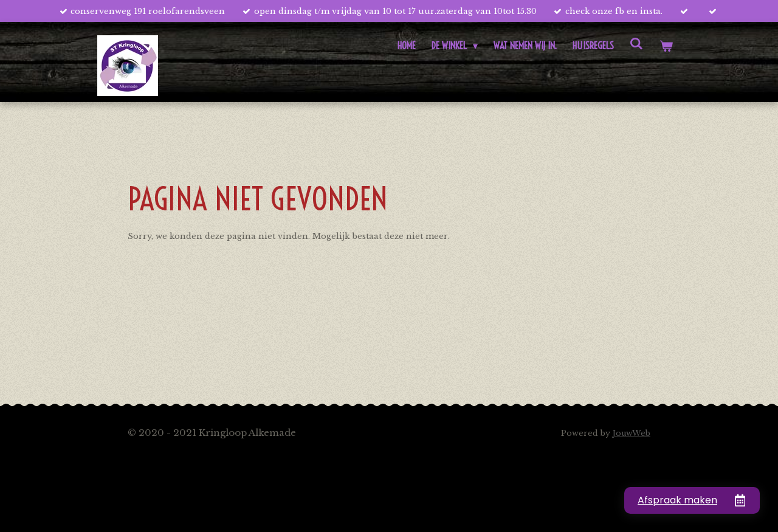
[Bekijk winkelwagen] (666, 46)
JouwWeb (632, 433)
